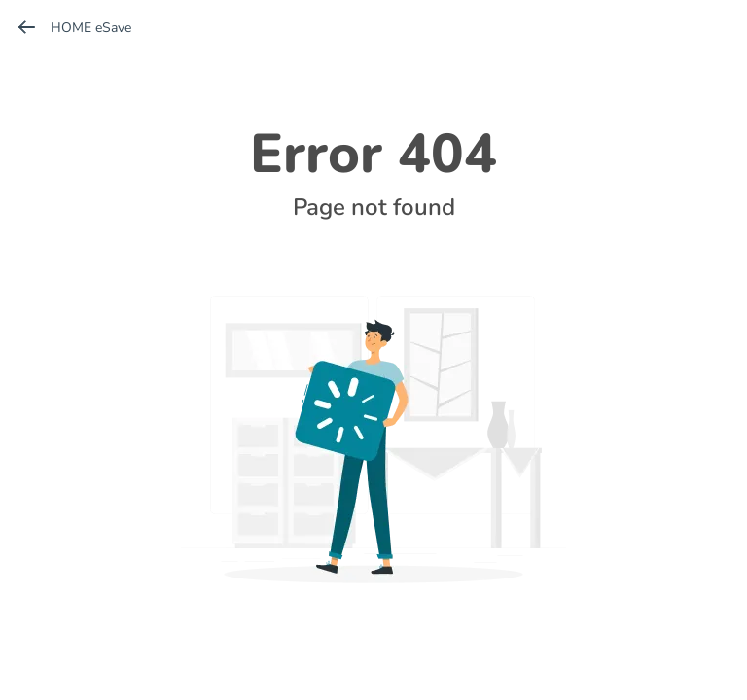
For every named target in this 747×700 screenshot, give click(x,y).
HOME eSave (73, 27)
